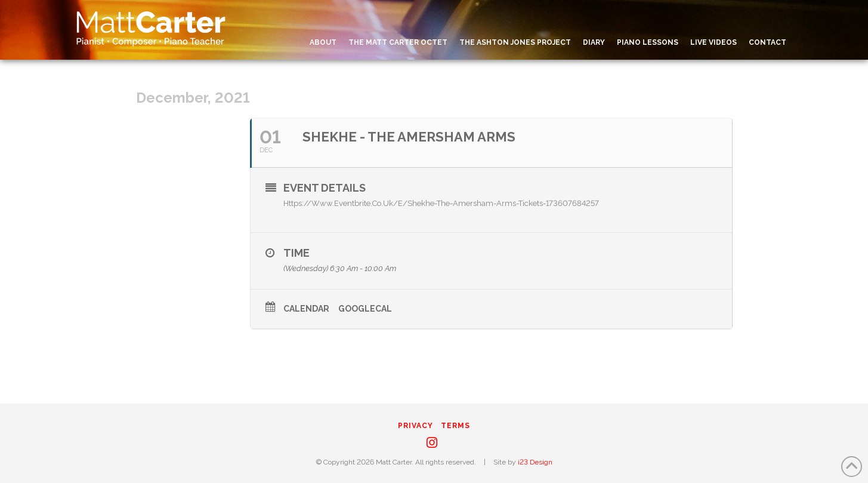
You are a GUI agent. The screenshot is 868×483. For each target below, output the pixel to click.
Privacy (416, 426)
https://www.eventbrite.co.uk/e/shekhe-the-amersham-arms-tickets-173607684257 (441, 203)
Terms (455, 426)
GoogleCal (365, 309)
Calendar (306, 309)
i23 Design (535, 462)
